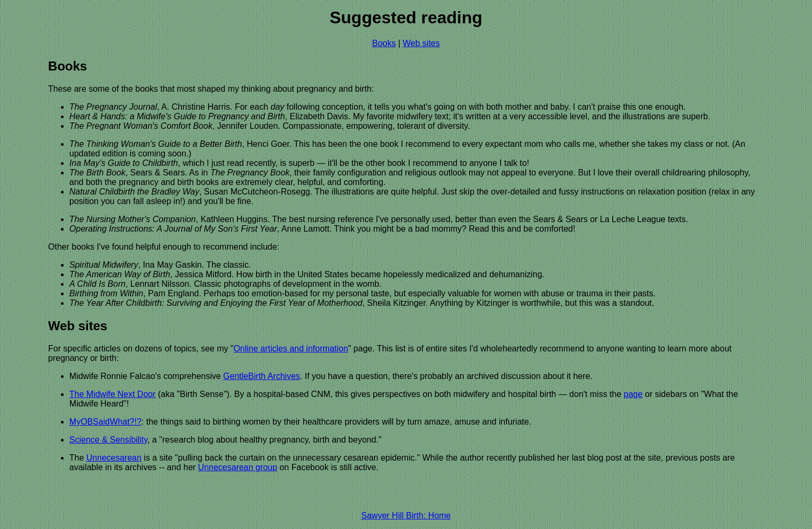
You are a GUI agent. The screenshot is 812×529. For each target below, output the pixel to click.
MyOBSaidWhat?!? (105, 422)
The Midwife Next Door (113, 394)
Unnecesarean (114, 458)
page (633, 394)
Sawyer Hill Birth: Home (406, 515)
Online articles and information (291, 349)
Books (384, 43)
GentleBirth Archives (262, 376)
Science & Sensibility (108, 440)
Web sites (421, 43)
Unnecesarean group (238, 467)
